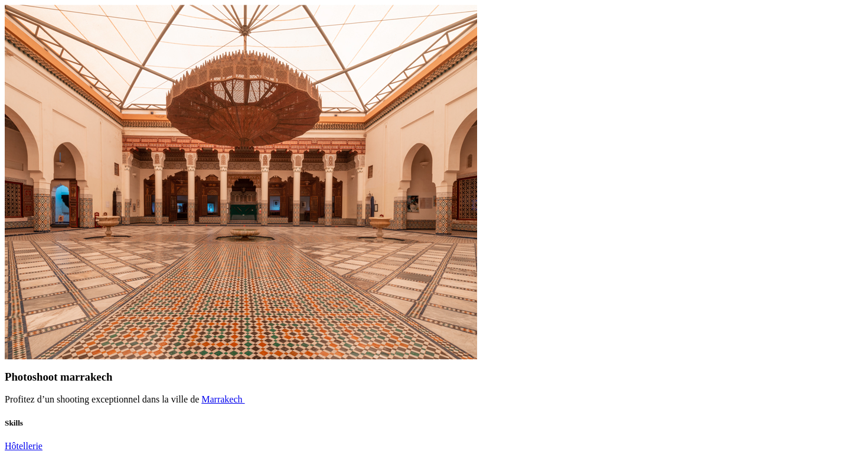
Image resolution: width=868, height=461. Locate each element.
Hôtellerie (24, 446)
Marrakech (223, 399)
